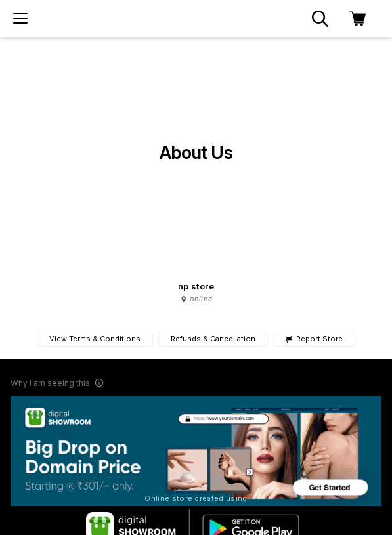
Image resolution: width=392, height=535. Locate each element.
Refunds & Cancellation (213, 339)
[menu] (20, 18)
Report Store (314, 339)
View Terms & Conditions (95, 339)
